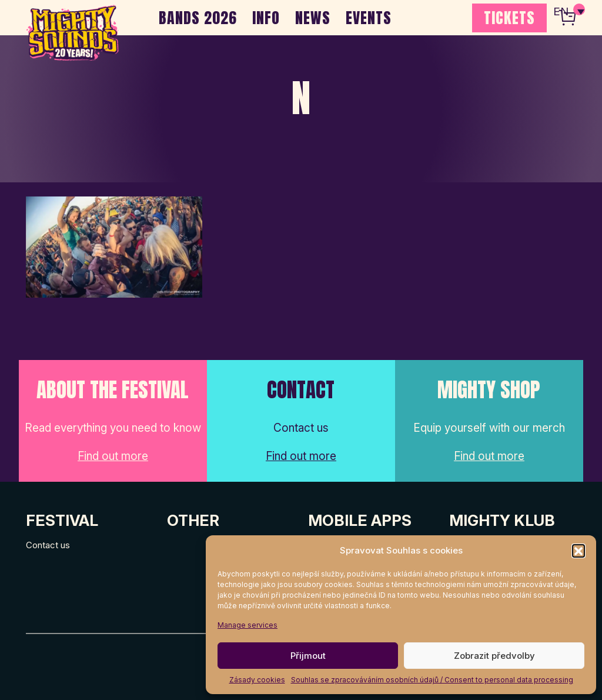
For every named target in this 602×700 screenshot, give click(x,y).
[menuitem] (568, 12)
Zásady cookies (257, 680)
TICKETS (509, 18)
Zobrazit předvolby (494, 656)
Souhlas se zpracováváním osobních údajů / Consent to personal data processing (432, 680)
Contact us (48, 545)
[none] (568, 12)
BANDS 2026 (198, 18)
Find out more (113, 456)
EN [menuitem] (561, 12)
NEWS (313, 18)
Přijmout (308, 656)
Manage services (248, 625)
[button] (578, 551)
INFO (266, 18)
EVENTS (369, 18)
